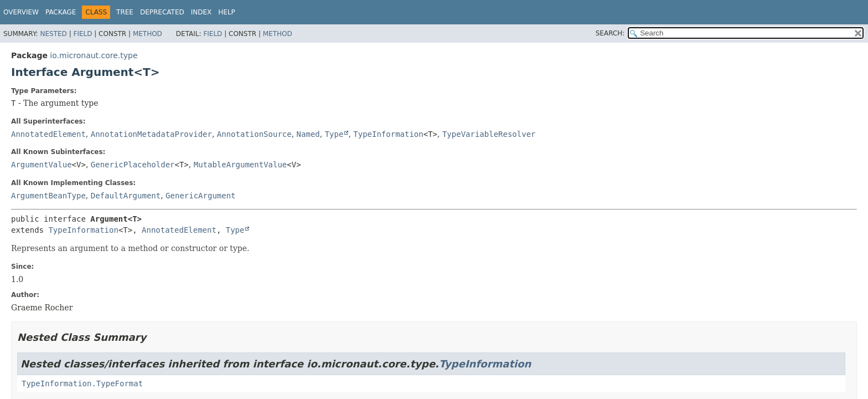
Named (308, 134)
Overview (21, 12)
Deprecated (162, 12)
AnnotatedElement (48, 134)
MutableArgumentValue (241, 165)
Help (227, 12)
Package (61, 12)
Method (148, 34)
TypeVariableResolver (489, 134)
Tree (125, 12)
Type (334, 134)
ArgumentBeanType (48, 196)
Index (201, 12)
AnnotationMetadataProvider (151, 134)
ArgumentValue (42, 165)
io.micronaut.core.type (94, 55)
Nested (53, 34)
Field (82, 34)
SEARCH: (610, 33)
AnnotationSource (254, 134)
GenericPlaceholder (133, 165)
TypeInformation (388, 134)
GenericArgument (200, 196)
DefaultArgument (126, 196)
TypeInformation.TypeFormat (82, 383)
